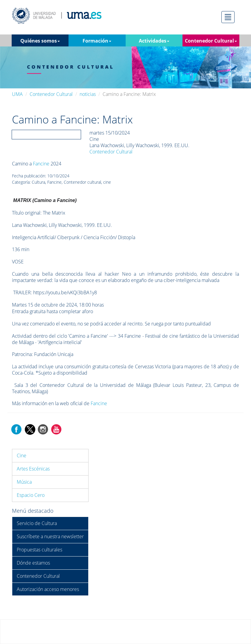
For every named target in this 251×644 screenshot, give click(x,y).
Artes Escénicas (33, 469)
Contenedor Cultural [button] (211, 41)
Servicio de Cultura (37, 523)
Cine (22, 456)
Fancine (41, 164)
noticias (88, 94)
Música (24, 482)
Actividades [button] (154, 41)
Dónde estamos (33, 563)
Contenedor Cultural (51, 94)
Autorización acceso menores (48, 589)
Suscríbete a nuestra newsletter (50, 536)
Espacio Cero (31, 495)
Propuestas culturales (39, 550)
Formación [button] (97, 41)
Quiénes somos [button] (40, 41)
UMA (17, 94)
